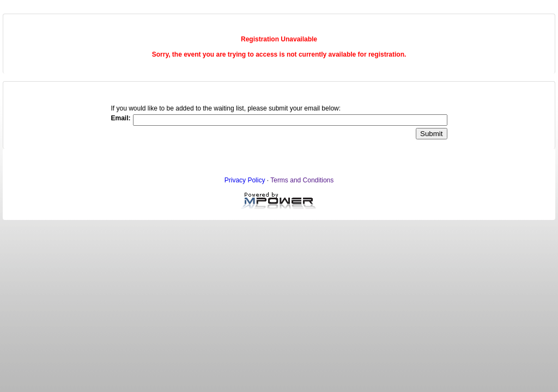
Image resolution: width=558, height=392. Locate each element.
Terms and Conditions (302, 180)
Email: (120, 118)
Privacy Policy (245, 180)
